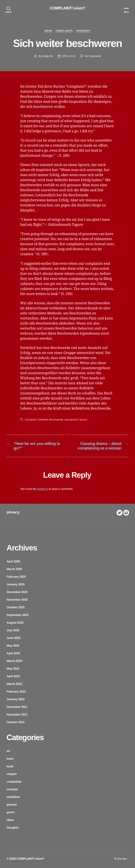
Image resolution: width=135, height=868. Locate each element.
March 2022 (14, 684)
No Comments (93, 56)
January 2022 (16, 699)
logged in (43, 489)
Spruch (83, 420)
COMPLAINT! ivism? (67, 8)
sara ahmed (71, 420)
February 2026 (16, 577)
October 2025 (16, 607)
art (8, 751)
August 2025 (15, 623)
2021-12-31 (69, 56)
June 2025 (13, 638)
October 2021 (16, 722)
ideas (10, 820)
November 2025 (17, 600)
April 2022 (13, 676)
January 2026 (16, 584)
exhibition (13, 797)
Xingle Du (47, 56)
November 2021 (17, 715)
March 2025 (14, 661)
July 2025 (13, 630)
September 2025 (17, 615)
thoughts (83, 31)
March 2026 (14, 569)
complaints (64, 31)
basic (10, 759)
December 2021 (17, 707)
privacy (13, 512)
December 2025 (17, 592)
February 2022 (16, 692)
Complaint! (31, 420)
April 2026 (13, 561)
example (12, 789)
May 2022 (13, 669)
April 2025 (13, 653)
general (12, 805)
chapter (12, 774)
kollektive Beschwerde (51, 420)
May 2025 (13, 646)
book (48, 31)
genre (10, 812)
